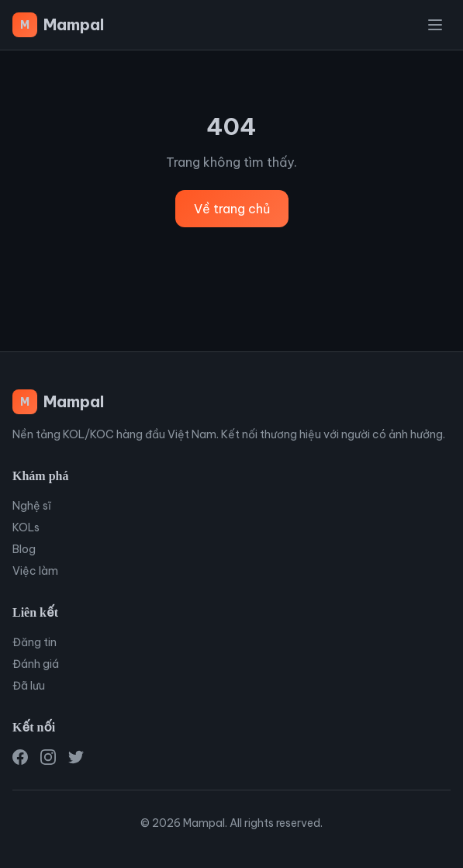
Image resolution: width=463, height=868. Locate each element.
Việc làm (35, 571)
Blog (24, 549)
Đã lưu (29, 686)
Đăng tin (35, 642)
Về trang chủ (232, 209)
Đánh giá (36, 664)
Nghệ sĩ (32, 506)
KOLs (26, 527)
